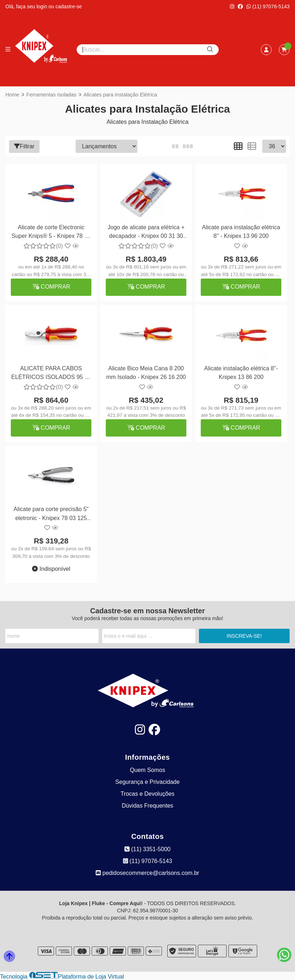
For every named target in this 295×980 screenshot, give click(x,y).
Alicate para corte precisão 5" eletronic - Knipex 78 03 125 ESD (51, 514)
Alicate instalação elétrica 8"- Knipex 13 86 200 (240, 373)
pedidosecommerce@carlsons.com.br (147, 873)
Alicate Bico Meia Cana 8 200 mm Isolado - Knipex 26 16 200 (146, 373)
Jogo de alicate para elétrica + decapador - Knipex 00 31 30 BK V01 (146, 233)
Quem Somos (147, 770)
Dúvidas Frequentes (147, 806)
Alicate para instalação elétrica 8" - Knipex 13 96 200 (240, 232)
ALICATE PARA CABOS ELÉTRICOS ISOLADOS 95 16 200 (51, 374)
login (42, 6)
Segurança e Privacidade (148, 782)
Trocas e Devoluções (147, 794)
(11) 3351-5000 (147, 849)
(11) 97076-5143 (268, 6)
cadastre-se (69, 6)
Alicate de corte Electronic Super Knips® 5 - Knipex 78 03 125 (51, 233)
